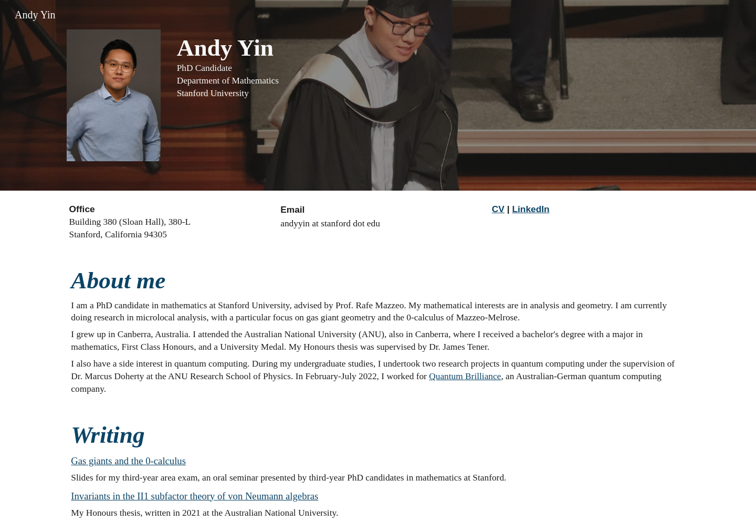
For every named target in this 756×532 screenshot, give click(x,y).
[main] (431, 67)
